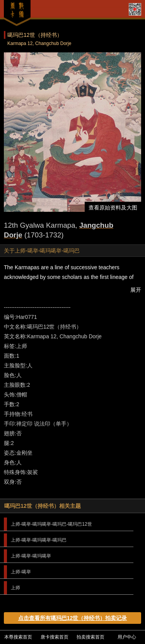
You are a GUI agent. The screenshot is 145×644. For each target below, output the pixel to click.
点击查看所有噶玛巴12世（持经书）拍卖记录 (73, 618)
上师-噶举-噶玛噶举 (31, 556)
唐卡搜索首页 (55, 637)
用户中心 (127, 637)
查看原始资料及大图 (113, 208)
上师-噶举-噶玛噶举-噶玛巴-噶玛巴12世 (51, 524)
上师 (15, 588)
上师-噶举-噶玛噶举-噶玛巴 (39, 540)
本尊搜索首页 (18, 637)
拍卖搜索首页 (90, 637)
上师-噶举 (21, 572)
